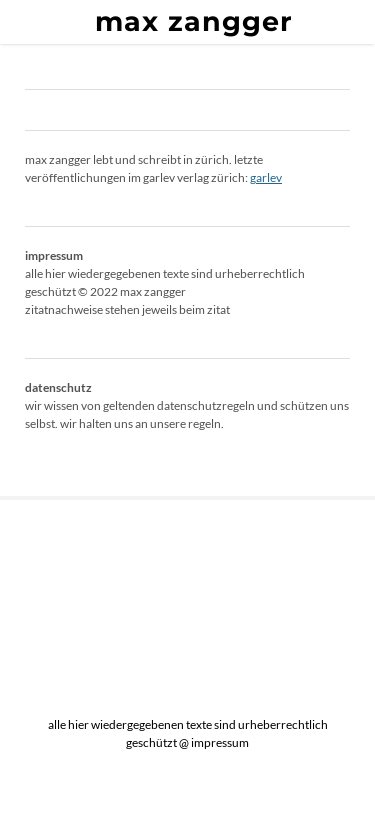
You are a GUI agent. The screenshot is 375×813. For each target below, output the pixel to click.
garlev (266, 177)
